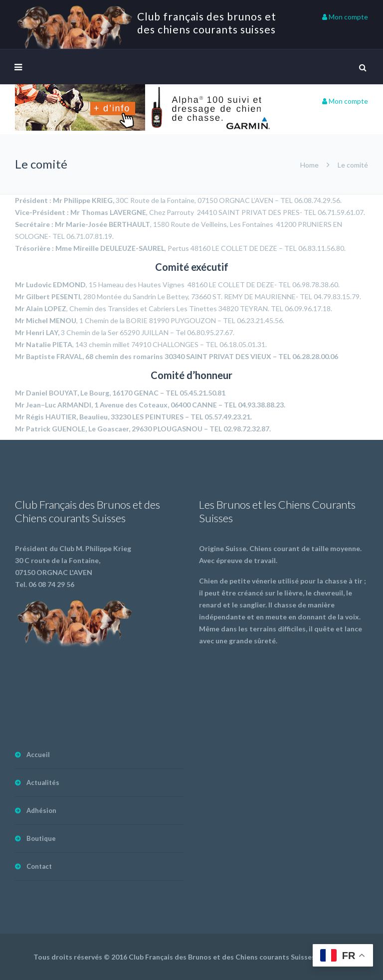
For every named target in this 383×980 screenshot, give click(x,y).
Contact (39, 866)
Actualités (43, 783)
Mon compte (345, 17)
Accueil (38, 755)
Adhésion (41, 810)
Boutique (41, 838)
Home (309, 165)
